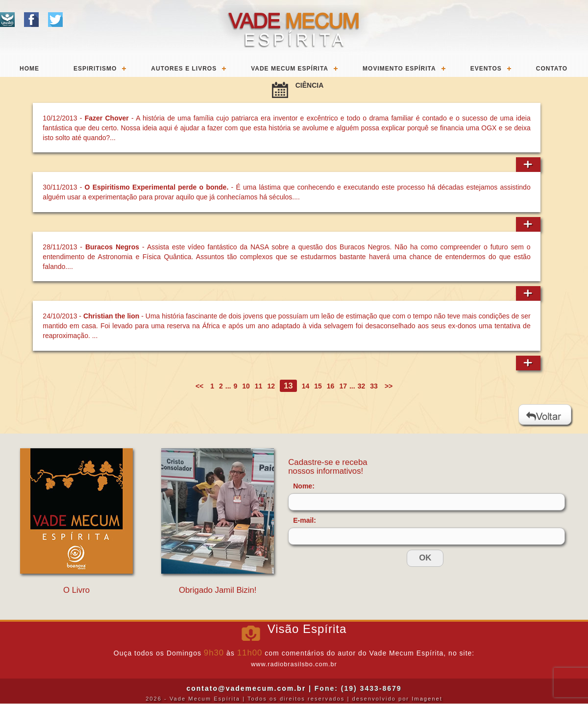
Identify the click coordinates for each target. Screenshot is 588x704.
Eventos (486, 69)
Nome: (304, 486)
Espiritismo (95, 69)
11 (259, 386)
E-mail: (305, 520)
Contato (552, 69)
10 (246, 386)
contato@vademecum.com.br (246, 688)
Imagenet (427, 699)
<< (200, 386)
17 (343, 386)
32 (362, 386)
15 (318, 386)
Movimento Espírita (399, 69)
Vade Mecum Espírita (290, 69)
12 (271, 386)
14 (306, 386)
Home (29, 69)
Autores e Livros (184, 69)
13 (288, 386)
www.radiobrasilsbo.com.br (294, 664)
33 (374, 386)
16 (331, 386)
